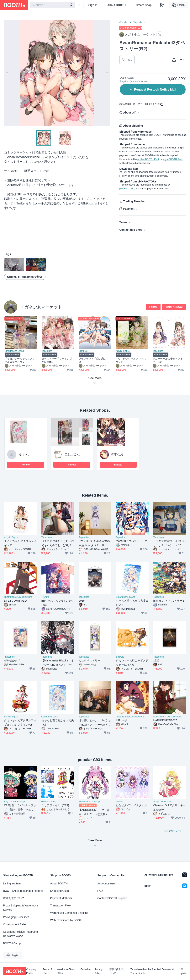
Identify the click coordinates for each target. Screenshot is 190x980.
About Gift (130, 113)
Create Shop (144, 5)
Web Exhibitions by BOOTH (67, 920)
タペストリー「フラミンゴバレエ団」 (57, 360)
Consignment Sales (15, 924)
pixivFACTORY (127, 189)
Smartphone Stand (14, 351)
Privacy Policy (98, 971)
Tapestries (139, 22)
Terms (123, 222)
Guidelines (86, 969)
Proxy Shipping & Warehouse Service (21, 908)
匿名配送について (14, 898)
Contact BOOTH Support (112, 898)
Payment (129, 209)
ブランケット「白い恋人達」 (92, 360)
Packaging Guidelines (16, 917)
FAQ (100, 891)
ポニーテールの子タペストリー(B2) (168, 360)
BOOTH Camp (12, 943)
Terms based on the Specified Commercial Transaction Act (152, 971)
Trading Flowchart (135, 201)
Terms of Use (47, 971)
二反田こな (72, 454)
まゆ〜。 (24, 454)
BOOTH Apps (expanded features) (24, 891)
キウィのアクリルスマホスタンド (131, 360)
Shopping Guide (60, 891)
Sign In (93, 5)
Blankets (83, 351)
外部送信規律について (117, 971)
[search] (71, 5)
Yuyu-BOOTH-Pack (173, 159)
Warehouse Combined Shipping (69, 913)
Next (107, 73)
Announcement (106, 883)
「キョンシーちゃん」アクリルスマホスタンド (20, 360)
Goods (123, 22)
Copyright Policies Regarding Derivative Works (21, 934)
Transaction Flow (61, 905)
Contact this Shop (131, 230)
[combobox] (52, 5)
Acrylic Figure (123, 351)
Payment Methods (61, 898)
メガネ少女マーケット (41, 307)
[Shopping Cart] (162, 5)
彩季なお (117, 454)
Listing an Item (12, 883)
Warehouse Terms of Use (66, 971)
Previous (7, 73)
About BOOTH (116, 5)
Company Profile (31, 971)
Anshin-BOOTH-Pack (148, 159)
